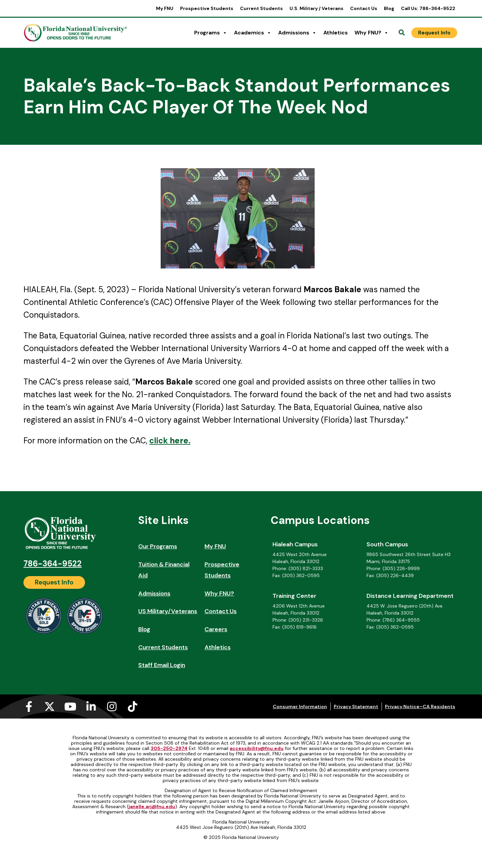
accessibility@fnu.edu (257, 748)
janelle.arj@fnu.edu (152, 806)
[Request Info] (434, 33)
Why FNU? (372, 33)
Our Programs (158, 546)
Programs (211, 33)
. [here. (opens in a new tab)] (179, 441)
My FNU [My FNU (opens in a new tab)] (165, 8)
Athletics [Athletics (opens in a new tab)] (336, 33)
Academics (253, 33)
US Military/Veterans (168, 611)
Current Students (261, 8)
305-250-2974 (169, 748)
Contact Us (364, 8)
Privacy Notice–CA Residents (420, 707)
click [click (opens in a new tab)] (159, 441)
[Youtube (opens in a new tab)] (70, 707)
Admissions (297, 33)
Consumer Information (300, 707)
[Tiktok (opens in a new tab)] (133, 707)
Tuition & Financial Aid (164, 570)
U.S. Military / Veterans (316, 8)
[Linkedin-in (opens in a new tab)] (91, 707)
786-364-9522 (53, 564)
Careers (216, 629)
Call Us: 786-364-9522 (428, 8)
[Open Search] (402, 33)
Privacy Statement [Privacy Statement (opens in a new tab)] (356, 707)
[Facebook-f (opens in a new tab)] (29, 707)
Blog (389, 8)
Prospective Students (207, 8)
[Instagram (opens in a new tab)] (112, 707)
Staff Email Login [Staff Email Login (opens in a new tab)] (162, 665)
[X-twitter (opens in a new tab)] (50, 707)
